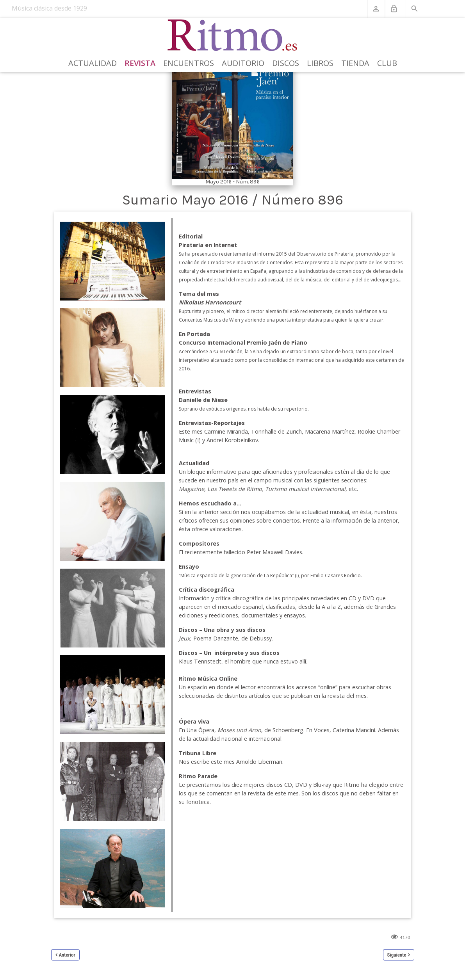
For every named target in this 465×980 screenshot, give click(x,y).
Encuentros (189, 63)
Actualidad (93, 63)
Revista (140, 63)
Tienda (355, 63)
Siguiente (397, 955)
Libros (320, 63)
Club (387, 63)
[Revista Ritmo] (232, 36)
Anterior (67, 955)
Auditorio (243, 63)
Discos (286, 63)
